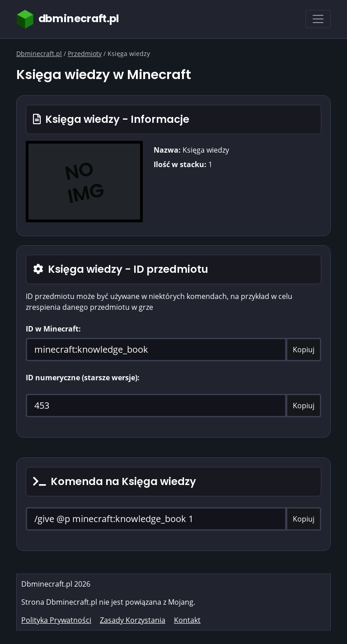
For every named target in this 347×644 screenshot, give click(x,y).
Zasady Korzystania (133, 620)
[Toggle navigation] (318, 19)
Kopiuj (304, 350)
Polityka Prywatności (56, 620)
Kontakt (187, 620)
